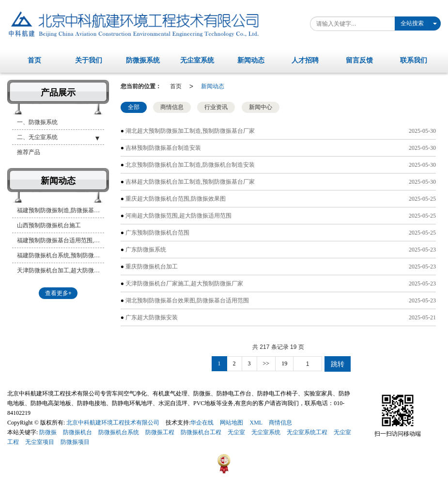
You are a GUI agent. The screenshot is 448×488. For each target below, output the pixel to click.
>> (266, 363)
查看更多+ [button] (58, 293)
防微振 (48, 432)
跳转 (338, 364)
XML (256, 423)
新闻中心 (261, 107)
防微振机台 (77, 432)
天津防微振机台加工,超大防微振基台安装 (61, 270)
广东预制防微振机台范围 (157, 233)
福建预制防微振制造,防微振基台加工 (61, 210)
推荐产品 (29, 152)
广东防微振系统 (146, 250)
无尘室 (236, 432)
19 (284, 363)
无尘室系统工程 (307, 432)
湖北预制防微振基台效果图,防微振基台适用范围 (187, 300)
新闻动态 (213, 86)
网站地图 (232, 423)
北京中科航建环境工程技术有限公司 (113, 423)
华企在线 (202, 423)
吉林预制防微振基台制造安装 (163, 148)
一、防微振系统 (37, 122)
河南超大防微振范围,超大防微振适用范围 (178, 216)
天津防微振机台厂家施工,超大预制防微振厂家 (184, 283)
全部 (134, 107)
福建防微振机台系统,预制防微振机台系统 (61, 255)
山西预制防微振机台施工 (49, 225)
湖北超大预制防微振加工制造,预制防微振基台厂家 (190, 131)
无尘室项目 (40, 442)
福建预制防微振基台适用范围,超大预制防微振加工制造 (61, 240)
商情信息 (172, 107)
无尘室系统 (266, 432)
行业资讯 (216, 107)
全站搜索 (412, 23)
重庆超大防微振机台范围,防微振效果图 (176, 199)
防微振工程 (160, 432)
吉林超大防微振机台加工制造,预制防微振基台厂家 (190, 182)
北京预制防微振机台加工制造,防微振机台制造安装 (190, 165)
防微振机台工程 (201, 432)
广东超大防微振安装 (152, 317)
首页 (176, 86)
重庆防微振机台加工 (152, 267)
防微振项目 (75, 442)
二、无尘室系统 (37, 137)
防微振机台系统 (119, 432)
